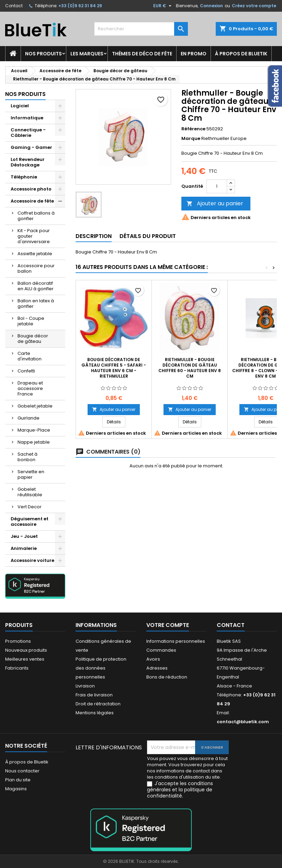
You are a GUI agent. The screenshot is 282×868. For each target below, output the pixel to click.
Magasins (16, 789)
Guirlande (29, 418)
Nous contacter (22, 771)
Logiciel (20, 106)
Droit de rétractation (98, 704)
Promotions (18, 641)
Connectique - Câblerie (28, 133)
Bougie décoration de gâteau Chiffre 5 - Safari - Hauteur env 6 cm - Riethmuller (114, 368)
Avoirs (153, 659)
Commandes (161, 650)
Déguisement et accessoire (30, 522)
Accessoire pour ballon (36, 268)
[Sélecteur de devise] (163, 6)
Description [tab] (94, 236)
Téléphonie (24, 177)
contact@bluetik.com (243, 722)
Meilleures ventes (25, 659)
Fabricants (17, 668)
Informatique (27, 118)
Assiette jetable (35, 254)
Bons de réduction (167, 677)
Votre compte (168, 625)
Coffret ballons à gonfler (36, 216)
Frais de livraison (94, 695)
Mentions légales (95, 713)
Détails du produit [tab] (148, 236)
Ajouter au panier (215, 203)
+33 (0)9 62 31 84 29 (80, 6)
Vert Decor (30, 507)
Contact (14, 6)
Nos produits (43, 54)
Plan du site (18, 780)
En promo (194, 54)
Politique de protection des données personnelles (101, 668)
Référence (193, 129)
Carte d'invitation (30, 356)
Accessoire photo (31, 189)
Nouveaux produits (26, 650)
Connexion (211, 6)
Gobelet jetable (35, 406)
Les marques (87, 54)
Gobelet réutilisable (30, 492)
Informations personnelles (176, 641)
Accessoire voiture (32, 560)
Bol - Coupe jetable (31, 321)
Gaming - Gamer (31, 147)
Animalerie (24, 548)
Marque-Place (34, 430)
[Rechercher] (141, 29)
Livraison (85, 686)
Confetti (26, 371)
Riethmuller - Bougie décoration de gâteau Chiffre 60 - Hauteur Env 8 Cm (190, 368)
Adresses (157, 668)
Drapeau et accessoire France (30, 388)
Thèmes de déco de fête (142, 54)
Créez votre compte (254, 6)
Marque (191, 139)
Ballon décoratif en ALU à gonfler (36, 286)
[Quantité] (217, 186)
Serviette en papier (31, 474)
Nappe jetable (34, 442)
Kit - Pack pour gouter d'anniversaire (34, 236)
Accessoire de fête (32, 201)
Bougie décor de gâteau (33, 339)
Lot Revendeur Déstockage (28, 162)
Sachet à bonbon (27, 457)
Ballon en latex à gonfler (36, 303)
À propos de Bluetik (241, 54)
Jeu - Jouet (24, 536)
